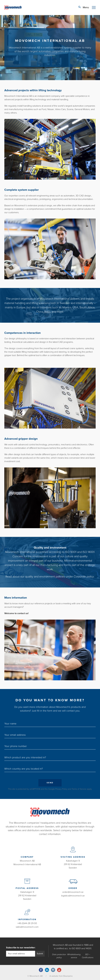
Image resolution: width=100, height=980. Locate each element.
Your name (10, 723)
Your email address (15, 735)
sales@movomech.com (27, 927)
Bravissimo (68, 976)
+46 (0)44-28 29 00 (27, 923)
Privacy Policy (61, 789)
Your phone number (16, 746)
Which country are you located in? (24, 768)
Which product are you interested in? (25, 757)
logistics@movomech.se (73, 895)
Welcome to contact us (16, 613)
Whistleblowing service (74, 956)
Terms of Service (79, 789)
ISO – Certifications (88, 956)
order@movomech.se (73, 892)
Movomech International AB (27, 864)
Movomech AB (27, 861)
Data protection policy (59, 956)
